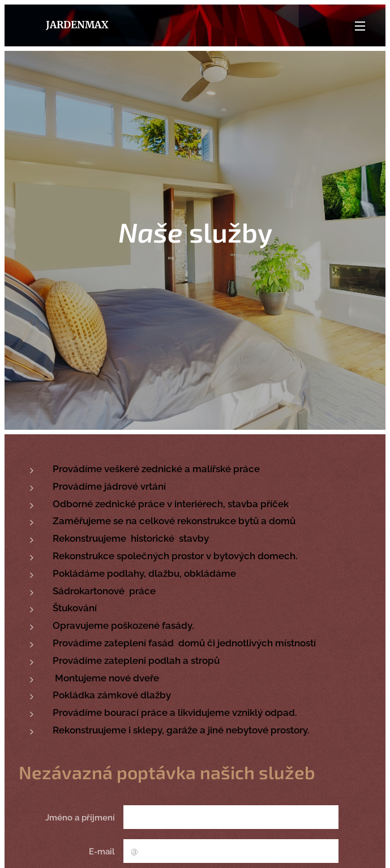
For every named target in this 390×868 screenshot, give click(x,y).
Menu (360, 26)
